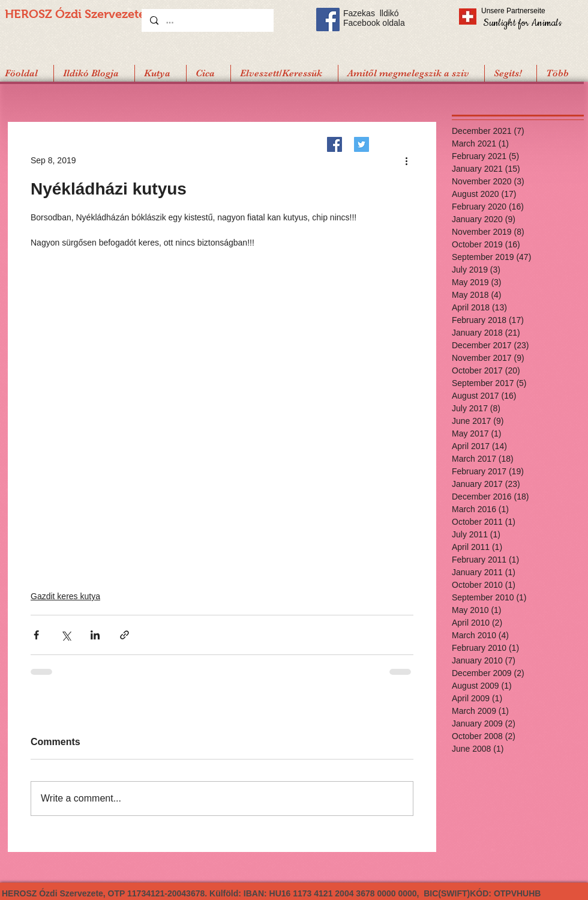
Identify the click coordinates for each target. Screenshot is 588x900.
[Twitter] (361, 144)
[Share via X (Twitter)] (66, 635)
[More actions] (406, 160)
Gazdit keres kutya (65, 596)
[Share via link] (124, 635)
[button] (510, 73)
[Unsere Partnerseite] (530, 11)
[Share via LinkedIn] (95, 635)
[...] (207, 20)
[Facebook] (334, 144)
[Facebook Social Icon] (328, 20)
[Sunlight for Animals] (522, 23)
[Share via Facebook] (36, 635)
